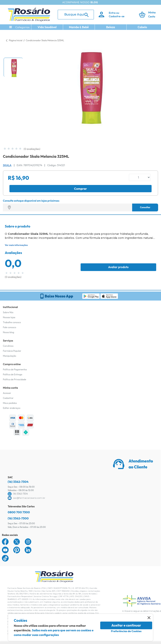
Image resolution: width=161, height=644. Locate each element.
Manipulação (10, 356)
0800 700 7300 (19, 512)
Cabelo (142, 27)
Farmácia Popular (12, 351)
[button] (13, 67)
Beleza (111, 27)
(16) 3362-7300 (18, 518)
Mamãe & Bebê (79, 27)
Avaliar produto (118, 267)
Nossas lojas (9, 317)
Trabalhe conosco (12, 322)
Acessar (7, 393)
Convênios (8, 346)
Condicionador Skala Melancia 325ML (45, 40)
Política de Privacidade (15, 379)
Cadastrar (8, 398)
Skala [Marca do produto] (7, 165)
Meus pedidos (10, 403)
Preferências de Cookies (126, 631)
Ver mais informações (16, 245)
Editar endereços (12, 408)
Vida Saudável (47, 27)
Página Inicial (16, 40)
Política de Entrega (13, 374)
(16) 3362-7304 (18, 482)
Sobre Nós (8, 312)
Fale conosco (10, 327)
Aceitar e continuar (126, 625)
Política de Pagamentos (15, 369)
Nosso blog (8, 332)
